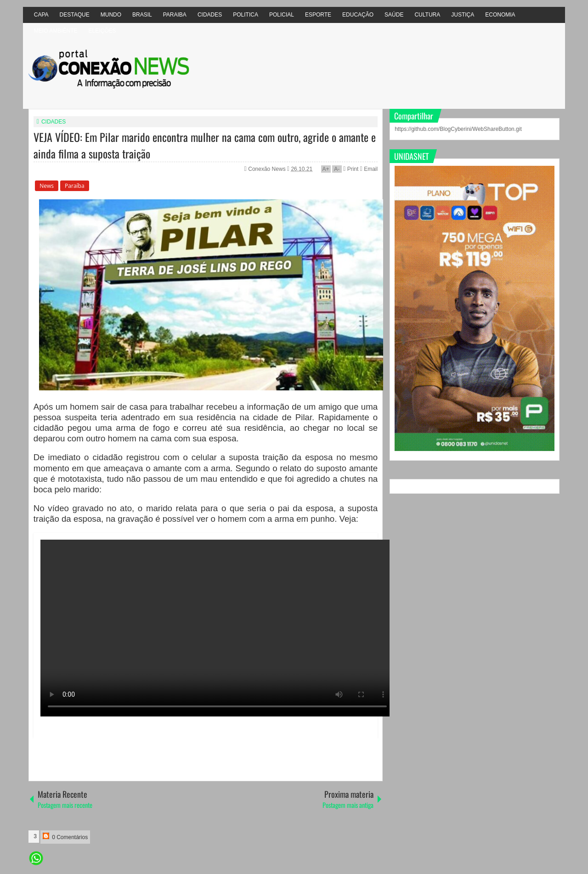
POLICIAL (282, 15)
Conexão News (268, 169)
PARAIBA (175, 15)
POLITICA (246, 15)
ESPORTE (318, 15)
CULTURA (427, 15)
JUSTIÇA (463, 15)
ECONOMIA (500, 15)
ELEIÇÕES (102, 31)
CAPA (41, 15)
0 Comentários (65, 837)
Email (369, 169)
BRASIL (142, 15)
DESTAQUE (75, 15)
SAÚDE (394, 15)
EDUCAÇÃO (358, 15)
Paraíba (75, 186)
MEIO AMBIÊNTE (56, 31)
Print (351, 169)
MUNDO (111, 15)
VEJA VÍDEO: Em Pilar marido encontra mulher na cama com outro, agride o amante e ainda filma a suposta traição (205, 145)
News (47, 186)
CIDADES (210, 15)
